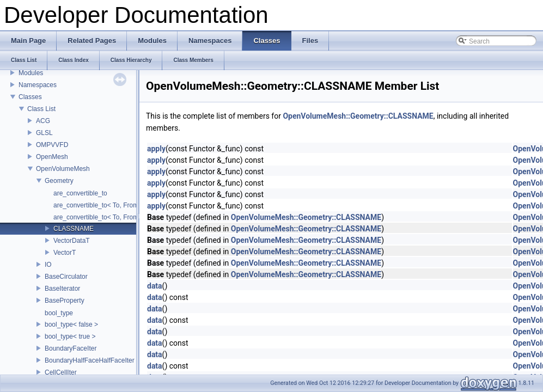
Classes (30, 97)
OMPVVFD (52, 145)
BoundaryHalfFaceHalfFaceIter (90, 360)
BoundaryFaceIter (71, 348)
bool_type (59, 313)
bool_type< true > (70, 336)
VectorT (65, 253)
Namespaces (38, 85)
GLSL (44, 133)
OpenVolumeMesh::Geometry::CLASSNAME (358, 116)
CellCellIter (61, 372)
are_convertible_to (80, 193)
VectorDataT (72, 241)
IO (48, 265)
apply (156, 149)
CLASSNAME (74, 229)
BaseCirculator (66, 277)
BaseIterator (62, 289)
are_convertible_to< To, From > (99, 205)
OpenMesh (52, 157)
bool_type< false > (71, 324)
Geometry (59, 181)
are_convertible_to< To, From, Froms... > (112, 217)
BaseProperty (65, 301)
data (155, 286)
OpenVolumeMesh (63, 169)
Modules (31, 73)
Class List (41, 109)
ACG (43, 121)
